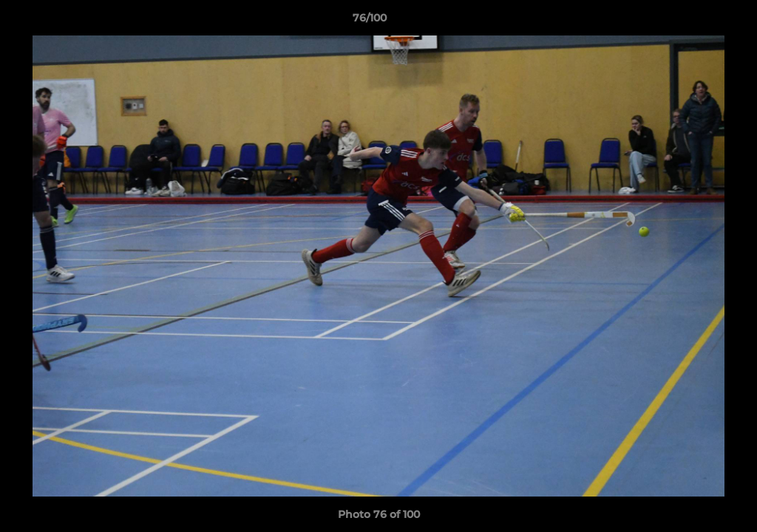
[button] (695, 21)
